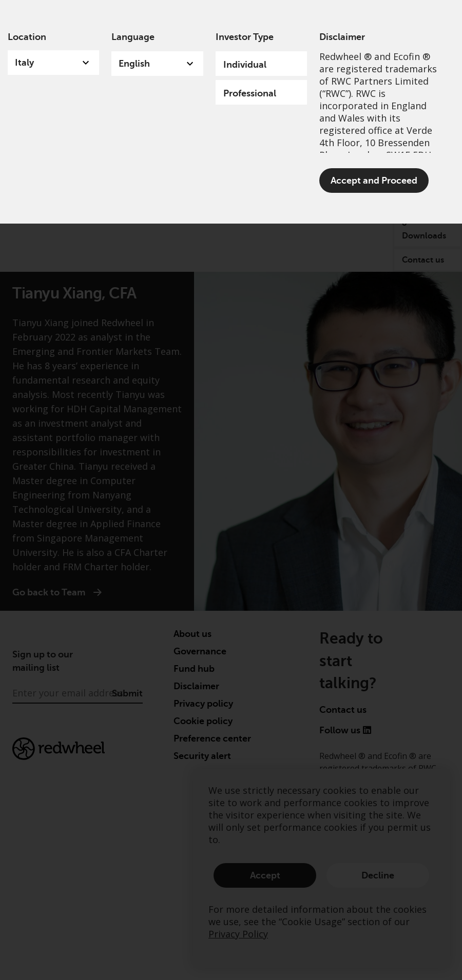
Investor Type (245, 37)
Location (27, 37)
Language (133, 37)
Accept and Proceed (374, 181)
